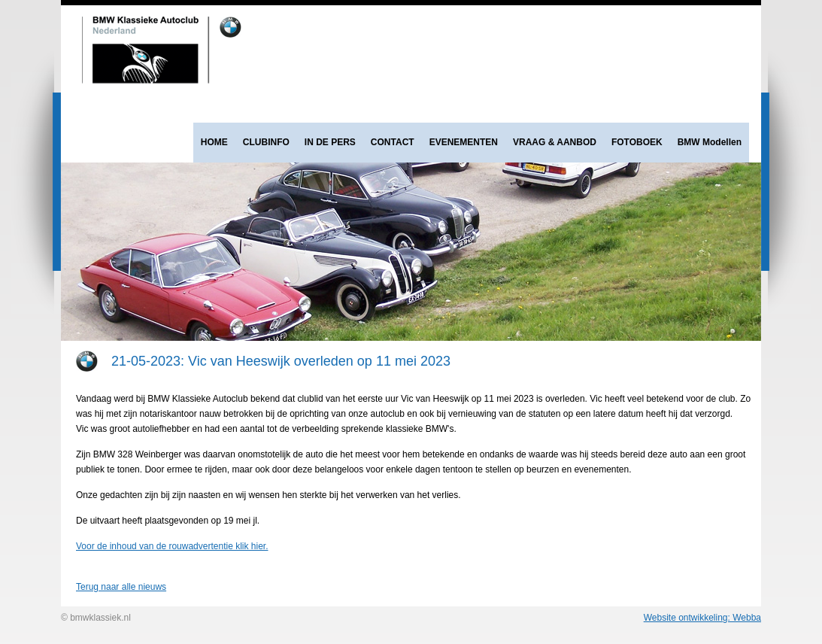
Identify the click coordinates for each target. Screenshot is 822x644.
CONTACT (393, 142)
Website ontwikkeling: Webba (702, 618)
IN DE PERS (330, 142)
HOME (214, 142)
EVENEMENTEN (464, 142)
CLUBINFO (266, 142)
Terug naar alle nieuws (121, 587)
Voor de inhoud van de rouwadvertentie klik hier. (172, 546)
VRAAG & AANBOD (555, 142)
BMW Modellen (710, 142)
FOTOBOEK (637, 142)
